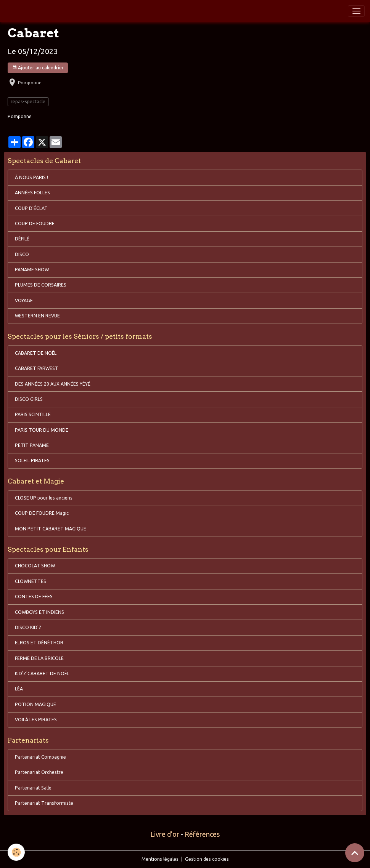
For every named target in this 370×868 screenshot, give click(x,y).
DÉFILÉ (22, 239)
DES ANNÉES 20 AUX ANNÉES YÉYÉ (53, 384)
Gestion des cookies (207, 859)
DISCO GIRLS (29, 399)
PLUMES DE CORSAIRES (41, 285)
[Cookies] (16, 852)
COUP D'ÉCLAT (31, 208)
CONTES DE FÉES (34, 597)
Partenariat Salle (33, 788)
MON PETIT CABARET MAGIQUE (51, 529)
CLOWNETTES (31, 581)
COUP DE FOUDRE (35, 223)
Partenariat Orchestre (39, 772)
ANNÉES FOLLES (32, 193)
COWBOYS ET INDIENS (39, 612)
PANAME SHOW (32, 270)
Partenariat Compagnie (40, 757)
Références (202, 834)
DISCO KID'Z (28, 627)
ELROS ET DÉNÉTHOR (39, 643)
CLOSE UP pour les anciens (44, 498)
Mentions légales (160, 859)
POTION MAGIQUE (35, 704)
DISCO (22, 254)
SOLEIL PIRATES (32, 460)
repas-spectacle (28, 102)
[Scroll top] (355, 853)
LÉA (19, 689)
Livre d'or (165, 834)
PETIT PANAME (32, 445)
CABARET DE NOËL (36, 353)
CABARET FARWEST (37, 368)
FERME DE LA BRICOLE (39, 658)
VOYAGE (24, 300)
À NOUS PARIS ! (31, 177)
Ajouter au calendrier (38, 68)
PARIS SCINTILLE (33, 414)
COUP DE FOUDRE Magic (42, 513)
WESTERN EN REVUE (37, 316)
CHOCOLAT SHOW (35, 566)
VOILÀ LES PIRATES (36, 720)
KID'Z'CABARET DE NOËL (42, 673)
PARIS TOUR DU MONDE (42, 430)
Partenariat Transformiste (44, 803)
